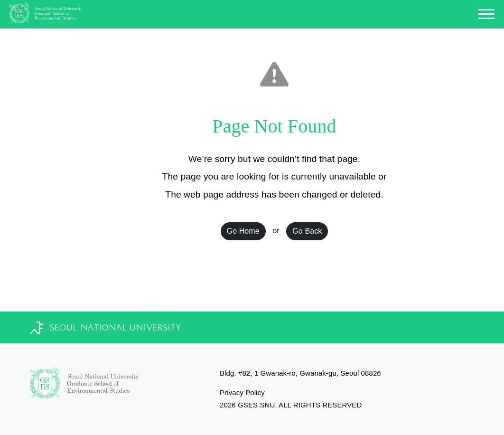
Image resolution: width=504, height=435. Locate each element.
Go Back (307, 231)
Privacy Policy (242, 392)
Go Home (243, 231)
